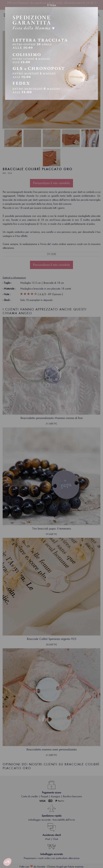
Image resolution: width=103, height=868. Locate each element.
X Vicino (52, 5)
